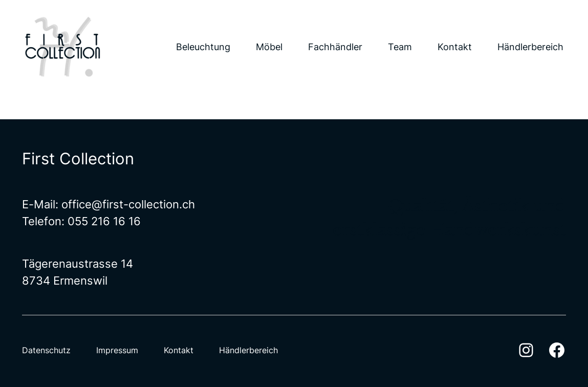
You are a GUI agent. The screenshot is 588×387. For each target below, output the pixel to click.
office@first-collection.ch (128, 204)
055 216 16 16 (104, 221)
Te (28, 221)
